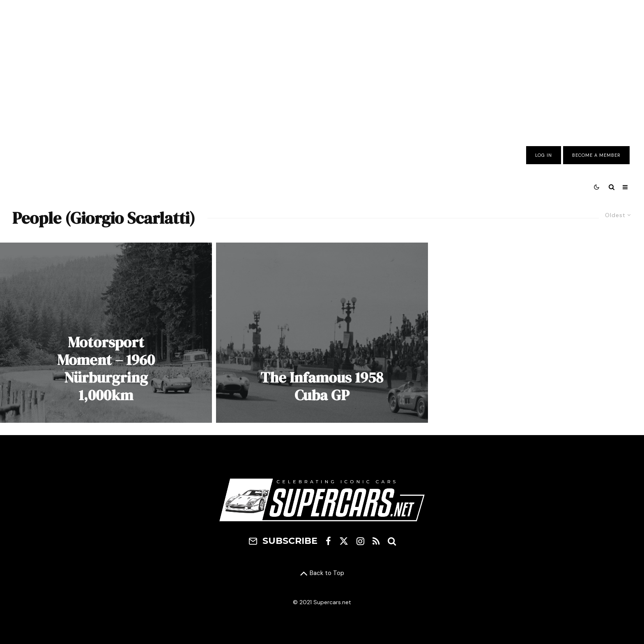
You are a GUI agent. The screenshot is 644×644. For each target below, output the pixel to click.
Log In (544, 155)
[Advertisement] (322, 67)
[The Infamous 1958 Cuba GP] (322, 333)
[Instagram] (360, 541)
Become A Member (596, 155)
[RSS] (376, 541)
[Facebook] (328, 541)
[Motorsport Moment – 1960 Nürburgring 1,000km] (106, 333)
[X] (344, 541)
